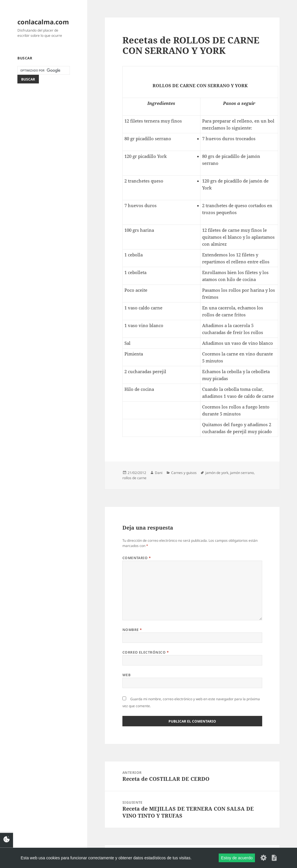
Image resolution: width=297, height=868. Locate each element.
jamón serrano (242, 473)
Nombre (132, 630)
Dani (159, 473)
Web (126, 675)
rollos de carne (134, 478)
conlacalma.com (43, 22)
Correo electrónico (146, 652)
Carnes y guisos (184, 473)
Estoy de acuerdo (237, 858)
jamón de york (217, 473)
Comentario (137, 558)
